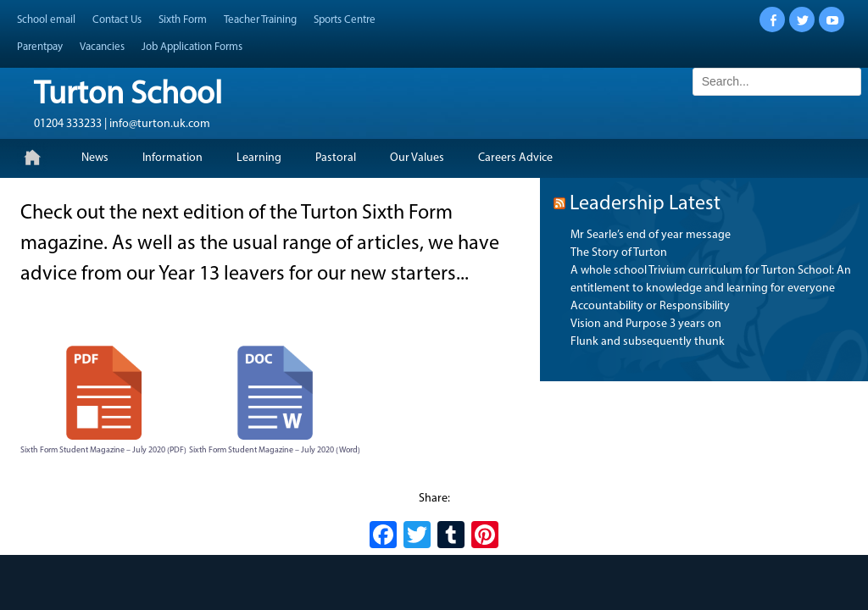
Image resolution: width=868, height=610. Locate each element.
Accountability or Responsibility (650, 306)
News (95, 158)
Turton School (128, 95)
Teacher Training (260, 20)
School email (46, 20)
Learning (259, 158)
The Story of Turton (619, 253)
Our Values (417, 158)
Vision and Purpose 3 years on (646, 324)
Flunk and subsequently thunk (648, 342)
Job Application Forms (192, 47)
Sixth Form (183, 20)
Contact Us (117, 20)
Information (172, 158)
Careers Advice (515, 158)
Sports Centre (345, 20)
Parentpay (40, 47)
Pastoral (336, 158)
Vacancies (102, 47)
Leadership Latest (645, 204)
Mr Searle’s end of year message (651, 235)
